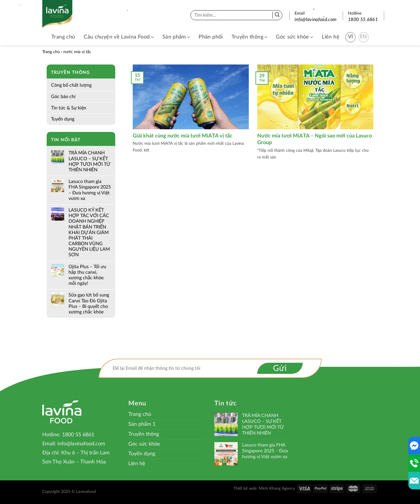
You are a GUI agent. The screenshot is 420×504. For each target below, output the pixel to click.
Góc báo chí (63, 97)
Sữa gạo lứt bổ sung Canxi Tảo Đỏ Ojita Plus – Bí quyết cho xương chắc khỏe (89, 304)
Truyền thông (250, 37)
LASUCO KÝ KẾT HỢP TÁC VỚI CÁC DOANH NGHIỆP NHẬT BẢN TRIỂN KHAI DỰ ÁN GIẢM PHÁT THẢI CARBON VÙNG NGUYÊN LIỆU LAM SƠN (89, 233)
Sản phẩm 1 (142, 424)
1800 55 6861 (363, 20)
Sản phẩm (176, 37)
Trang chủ (63, 37)
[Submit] (277, 15)
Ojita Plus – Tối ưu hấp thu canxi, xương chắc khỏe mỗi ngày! (87, 275)
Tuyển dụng (63, 119)
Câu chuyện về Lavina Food (119, 37)
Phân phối (211, 37)
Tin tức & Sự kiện (69, 108)
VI (351, 37)
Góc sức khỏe (294, 37)
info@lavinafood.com (316, 20)
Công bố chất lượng (71, 85)
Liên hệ (331, 37)
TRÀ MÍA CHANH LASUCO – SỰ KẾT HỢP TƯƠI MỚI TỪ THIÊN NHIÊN (89, 161)
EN (364, 37)
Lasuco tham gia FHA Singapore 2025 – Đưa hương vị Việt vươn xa (90, 190)
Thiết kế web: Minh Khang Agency (264, 488)
